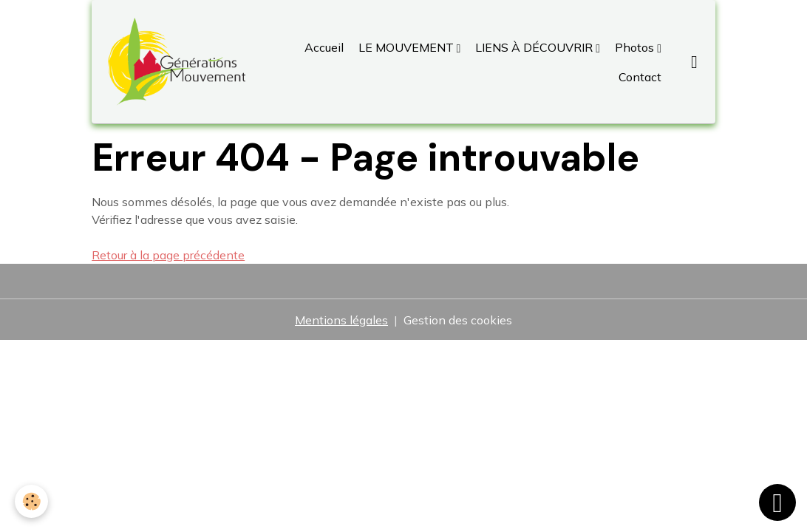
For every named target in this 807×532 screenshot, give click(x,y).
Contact (639, 77)
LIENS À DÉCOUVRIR (534, 47)
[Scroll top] (777, 502)
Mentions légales (341, 320)
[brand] (176, 62)
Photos (634, 47)
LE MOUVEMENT (406, 47)
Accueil (324, 47)
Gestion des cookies (458, 320)
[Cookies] (31, 501)
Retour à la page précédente (168, 255)
